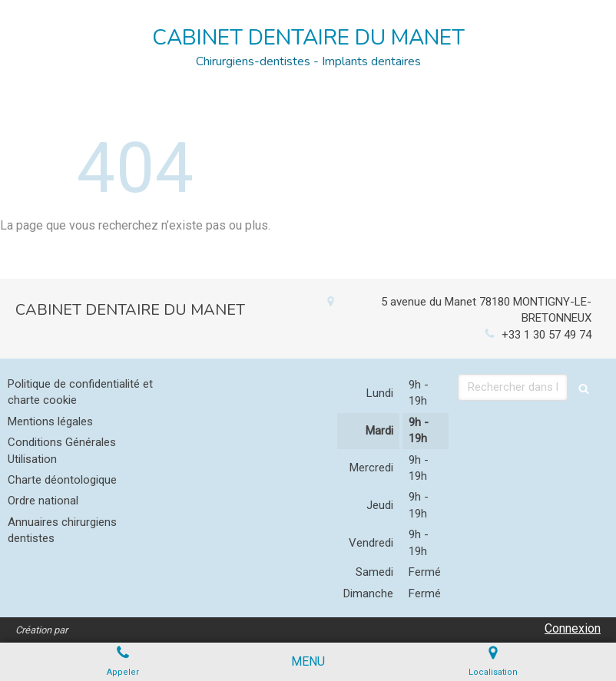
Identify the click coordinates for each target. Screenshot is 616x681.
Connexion (573, 628)
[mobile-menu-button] (308, 662)
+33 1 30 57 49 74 (546, 335)
